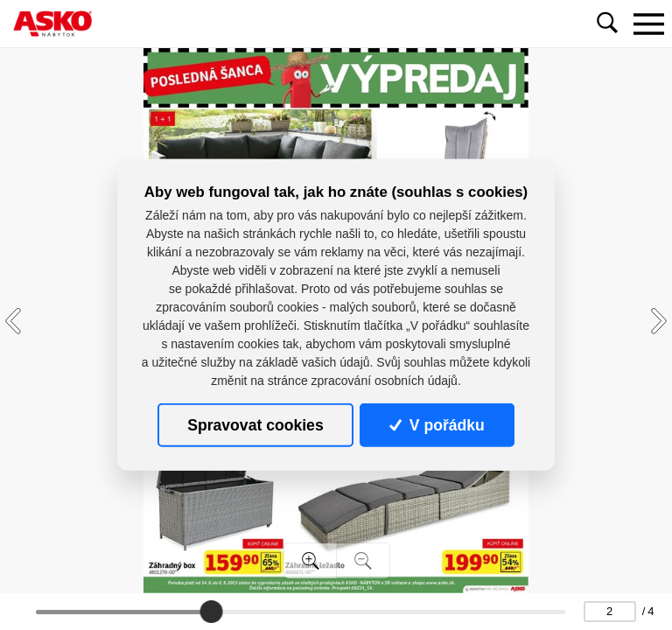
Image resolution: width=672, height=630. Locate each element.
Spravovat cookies (255, 425)
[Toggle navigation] (648, 24)
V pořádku (437, 425)
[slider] (211, 612)
